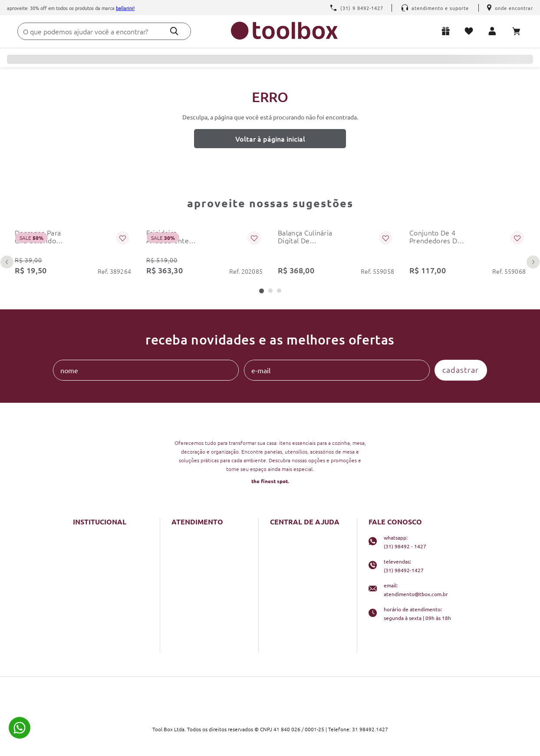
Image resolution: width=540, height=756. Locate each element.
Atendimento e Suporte (435, 8)
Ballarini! (125, 8)
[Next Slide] (533, 262)
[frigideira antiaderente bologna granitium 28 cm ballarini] (204, 249)
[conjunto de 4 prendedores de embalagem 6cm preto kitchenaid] (467, 249)
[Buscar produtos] (174, 31)
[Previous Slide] (7, 262)
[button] (262, 291)
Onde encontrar (510, 8)
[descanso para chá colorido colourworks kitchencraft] (73, 249)
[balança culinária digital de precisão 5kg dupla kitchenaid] (336, 249)
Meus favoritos (471, 31)
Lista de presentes (447, 31)
